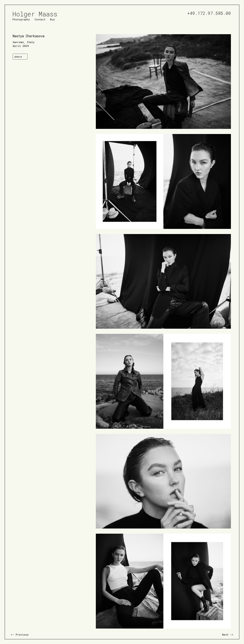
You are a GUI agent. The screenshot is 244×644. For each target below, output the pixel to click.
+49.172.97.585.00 (209, 13)
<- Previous (20, 635)
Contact (40, 19)
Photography (21, 19)
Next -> (228, 635)
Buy (52, 19)
